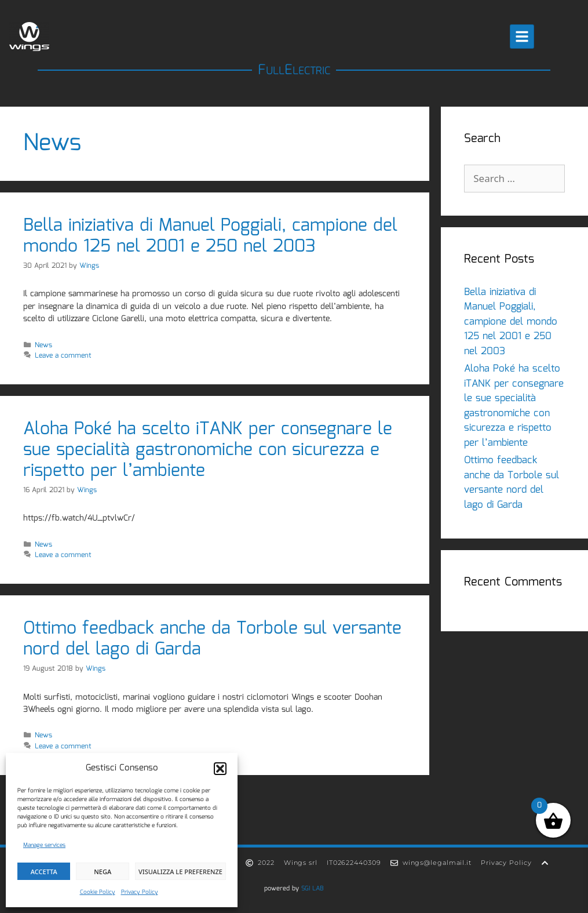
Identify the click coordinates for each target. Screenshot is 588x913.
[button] (220, 769)
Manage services (44, 845)
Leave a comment (63, 356)
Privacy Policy (140, 892)
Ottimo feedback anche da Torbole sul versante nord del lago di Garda (212, 639)
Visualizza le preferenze (180, 872)
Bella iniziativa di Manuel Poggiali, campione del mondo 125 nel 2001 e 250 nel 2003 (210, 236)
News (43, 345)
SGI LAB (313, 889)
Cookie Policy (98, 892)
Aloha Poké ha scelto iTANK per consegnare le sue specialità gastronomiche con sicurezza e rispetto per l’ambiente (208, 450)
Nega (103, 872)
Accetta (44, 872)
